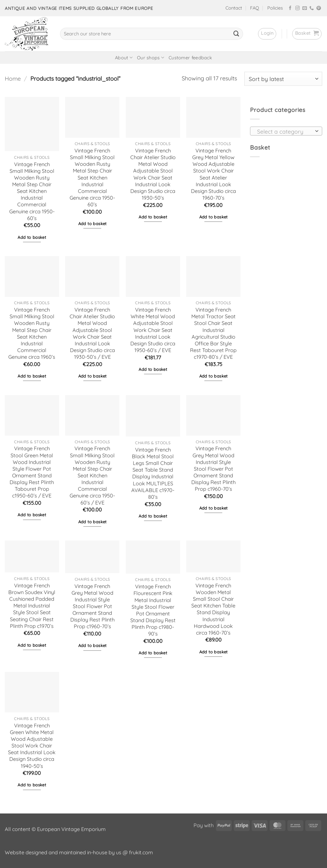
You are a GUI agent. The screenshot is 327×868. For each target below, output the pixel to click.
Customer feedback (190, 58)
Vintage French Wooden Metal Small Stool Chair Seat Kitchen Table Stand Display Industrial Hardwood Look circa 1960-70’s (213, 609)
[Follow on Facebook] (290, 8)
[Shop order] (283, 79)
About (124, 58)
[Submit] (236, 34)
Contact (234, 8)
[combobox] (286, 131)
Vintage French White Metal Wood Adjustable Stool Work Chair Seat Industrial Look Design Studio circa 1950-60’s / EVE (153, 330)
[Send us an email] (305, 8)
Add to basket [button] (32, 237)
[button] (267, 34)
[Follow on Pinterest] (319, 8)
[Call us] (312, 8)
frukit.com (141, 852)
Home (13, 79)
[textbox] (284, 131)
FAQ (255, 8)
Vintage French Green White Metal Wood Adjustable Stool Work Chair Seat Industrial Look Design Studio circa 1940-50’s (32, 746)
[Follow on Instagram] (298, 8)
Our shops (151, 58)
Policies (275, 8)
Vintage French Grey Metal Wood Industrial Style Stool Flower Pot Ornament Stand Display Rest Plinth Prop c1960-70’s (213, 469)
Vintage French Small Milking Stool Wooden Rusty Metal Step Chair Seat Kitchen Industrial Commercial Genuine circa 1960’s (32, 333)
